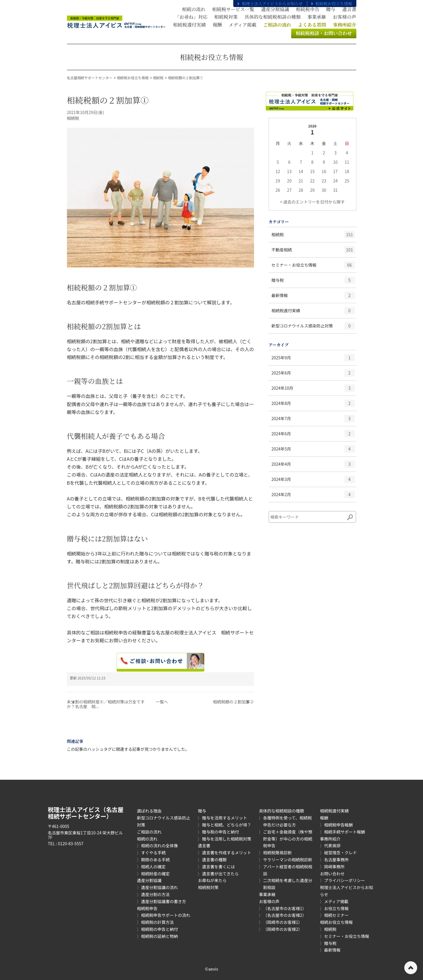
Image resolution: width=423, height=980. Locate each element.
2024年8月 (313, 405)
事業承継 (317, 17)
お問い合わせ (332, 874)
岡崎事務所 (334, 867)
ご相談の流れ (149, 832)
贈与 (331, 9)
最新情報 (313, 297)
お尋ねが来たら (212, 880)
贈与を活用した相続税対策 (227, 839)
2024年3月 (313, 481)
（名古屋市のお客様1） (285, 908)
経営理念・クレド (341, 853)
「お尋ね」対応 (191, 17)
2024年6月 (313, 436)
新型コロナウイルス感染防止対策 (313, 328)
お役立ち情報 (336, 908)
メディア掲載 (242, 25)
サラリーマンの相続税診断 (288, 860)
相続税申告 (308, 9)
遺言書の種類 (214, 860)
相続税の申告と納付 (160, 929)
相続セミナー (336, 915)
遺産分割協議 (275, 9)
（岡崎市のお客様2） (283, 929)
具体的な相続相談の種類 (282, 811)
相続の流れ (194, 9)
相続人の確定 (153, 867)
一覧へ (162, 702)
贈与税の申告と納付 (220, 832)
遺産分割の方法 (156, 894)
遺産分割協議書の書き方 (164, 901)
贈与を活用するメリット (225, 818)
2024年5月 (313, 451)
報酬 (217, 25)
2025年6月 (313, 375)
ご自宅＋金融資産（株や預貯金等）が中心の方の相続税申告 (288, 839)
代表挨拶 (332, 846)
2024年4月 (313, 466)
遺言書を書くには (218, 867)
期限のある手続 (156, 860)
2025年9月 (313, 360)
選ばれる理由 (149, 811)
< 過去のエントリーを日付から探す (312, 202)
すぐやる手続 (153, 853)
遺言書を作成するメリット (227, 853)
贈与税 (313, 282)
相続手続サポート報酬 (345, 832)
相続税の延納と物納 (160, 936)
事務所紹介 (330, 839)
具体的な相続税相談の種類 (272, 17)
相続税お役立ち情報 (331, 4)
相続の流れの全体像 (160, 846)
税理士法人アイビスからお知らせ (269, 4)
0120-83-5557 (71, 843)
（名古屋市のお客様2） (285, 915)
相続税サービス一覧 (233, 9)
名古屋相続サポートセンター (90, 78)
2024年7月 (313, 420)
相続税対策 (226, 17)
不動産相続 (313, 252)
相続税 (158, 78)
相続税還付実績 (189, 25)
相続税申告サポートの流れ (166, 915)
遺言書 (349, 9)
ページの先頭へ (411, 968)
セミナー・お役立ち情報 (313, 267)
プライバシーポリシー (345, 880)
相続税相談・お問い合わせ (324, 33)
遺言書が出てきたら (220, 874)
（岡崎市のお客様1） (283, 922)
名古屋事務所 (336, 860)
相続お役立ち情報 (336, 922)
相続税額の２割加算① (186, 78)
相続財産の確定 (156, 874)
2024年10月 (313, 390)
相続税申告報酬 (339, 825)
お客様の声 (344, 17)
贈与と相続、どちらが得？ (227, 825)
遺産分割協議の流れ (160, 887)
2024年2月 (313, 496)
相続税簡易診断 (277, 853)
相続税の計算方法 (158, 922)
